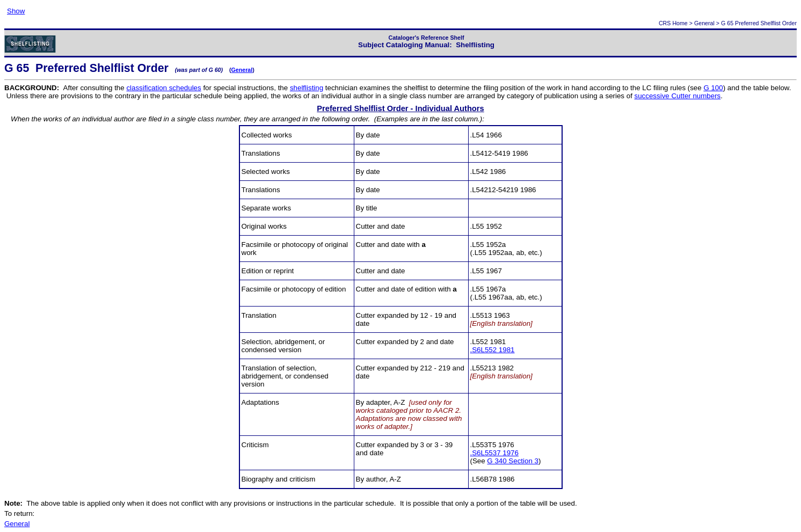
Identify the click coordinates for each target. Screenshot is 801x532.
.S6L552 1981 (493, 350)
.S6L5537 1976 (494, 453)
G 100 (713, 88)
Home (680, 23)
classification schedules (163, 88)
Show (16, 11)
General (704, 23)
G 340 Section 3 (513, 461)
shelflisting (307, 88)
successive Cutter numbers (678, 96)
